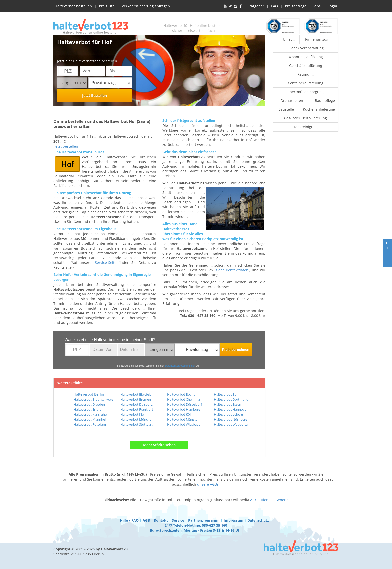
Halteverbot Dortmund (231, 399)
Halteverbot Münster (183, 419)
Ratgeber (256, 6)
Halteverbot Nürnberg (231, 419)
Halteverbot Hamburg (184, 409)
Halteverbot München (137, 419)
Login (332, 6)
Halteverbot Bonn (227, 394)
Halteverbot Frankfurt (137, 409)
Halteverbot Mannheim (91, 419)
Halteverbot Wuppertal (231, 424)
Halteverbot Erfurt (87, 409)
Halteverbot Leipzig (228, 414)
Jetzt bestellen (66, 146)
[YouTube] (225, 6)
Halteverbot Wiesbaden (185, 424)
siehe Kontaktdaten (232, 270)
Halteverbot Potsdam (90, 424)
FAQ (275, 6)
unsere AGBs (208, 484)
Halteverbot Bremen (136, 399)
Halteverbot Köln (180, 414)
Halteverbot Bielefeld (136, 394)
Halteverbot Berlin (89, 394)
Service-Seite (106, 263)
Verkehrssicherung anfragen (146, 6)
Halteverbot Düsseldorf (185, 404)
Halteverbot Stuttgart (137, 424)
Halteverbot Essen (228, 404)
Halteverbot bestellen (73, 6)
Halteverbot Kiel (132, 414)
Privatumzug (111, 83)
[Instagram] (236, 6)
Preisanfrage (296, 6)
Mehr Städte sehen (159, 445)
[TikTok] (230, 6)
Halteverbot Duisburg (137, 404)
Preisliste (107, 6)
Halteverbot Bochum (183, 394)
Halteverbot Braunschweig (93, 399)
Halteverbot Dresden (89, 404)
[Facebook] (241, 6)
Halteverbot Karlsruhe (90, 414)
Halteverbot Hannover (231, 409)
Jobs (317, 6)
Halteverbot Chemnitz (184, 399)
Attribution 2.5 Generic (269, 500)
